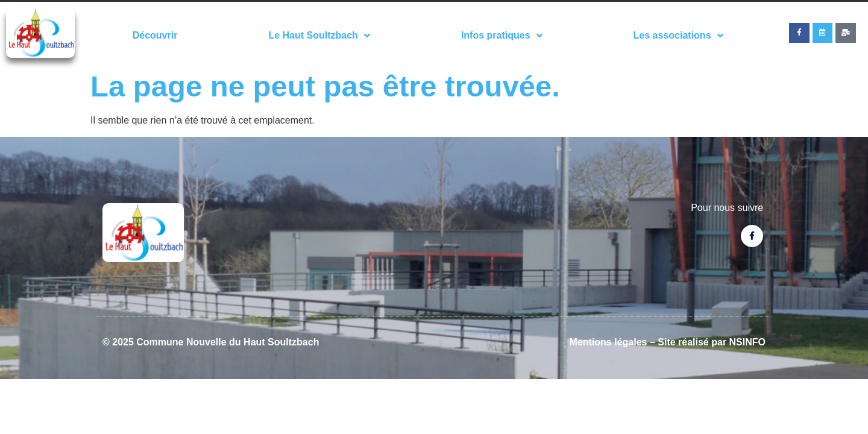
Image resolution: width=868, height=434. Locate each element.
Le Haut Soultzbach (319, 36)
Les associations (678, 36)
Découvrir (155, 35)
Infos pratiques (502, 36)
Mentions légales (609, 342)
